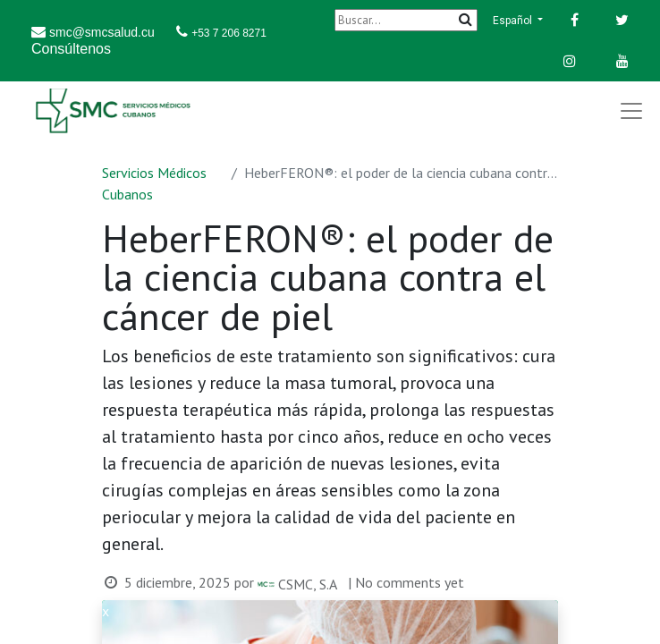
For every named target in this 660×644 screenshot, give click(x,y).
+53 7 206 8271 (229, 33)
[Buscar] (406, 20)
